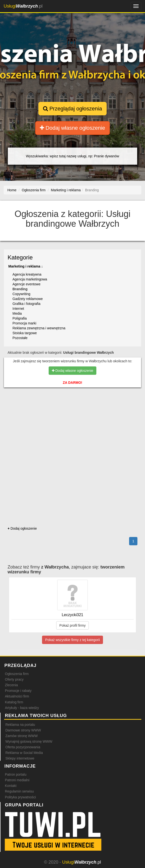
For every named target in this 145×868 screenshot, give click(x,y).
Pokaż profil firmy (72, 625)
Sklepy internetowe (20, 758)
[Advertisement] (72, 414)
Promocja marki (24, 323)
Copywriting (21, 294)
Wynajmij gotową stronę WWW (29, 741)
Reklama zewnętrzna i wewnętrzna (39, 328)
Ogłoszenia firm (17, 674)
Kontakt (11, 786)
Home (12, 190)
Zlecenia (11, 685)
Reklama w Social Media (24, 753)
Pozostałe (20, 338)
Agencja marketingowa (30, 279)
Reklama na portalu (20, 725)
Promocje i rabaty (18, 691)
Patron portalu (16, 774)
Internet (18, 309)
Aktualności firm (17, 696)
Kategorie (20, 257)
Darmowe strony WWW (23, 730)
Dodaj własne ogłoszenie (72, 128)
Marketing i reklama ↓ (26, 266)
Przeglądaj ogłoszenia (72, 109)
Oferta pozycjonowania (23, 747)
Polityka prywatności (20, 797)
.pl (23, 6)
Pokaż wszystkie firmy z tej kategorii (72, 640)
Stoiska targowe (25, 333)
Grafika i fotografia (26, 304)
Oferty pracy (14, 679)
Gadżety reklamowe (28, 299)
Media (17, 313)
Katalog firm (14, 702)
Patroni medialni (17, 780)
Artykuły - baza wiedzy (22, 708)
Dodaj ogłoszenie (22, 528)
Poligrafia (20, 318)
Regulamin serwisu (19, 791)
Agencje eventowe (26, 284)
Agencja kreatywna (27, 274)
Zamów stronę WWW (22, 736)
